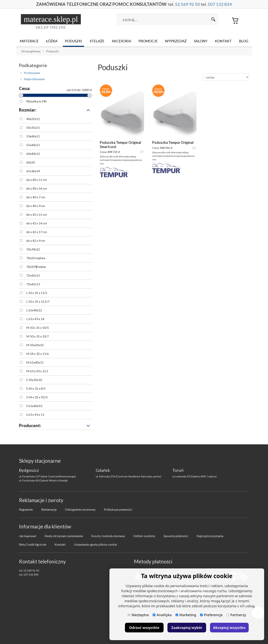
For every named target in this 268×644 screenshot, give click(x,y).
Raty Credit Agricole (33, 544)
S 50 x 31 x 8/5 (36, 388)
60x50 (31, 162)
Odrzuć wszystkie (144, 628)
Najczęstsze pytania (210, 536)
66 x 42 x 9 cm (36, 241)
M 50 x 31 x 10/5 (38, 328)
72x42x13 (33, 284)
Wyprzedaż (176, 41)
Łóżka (52, 41)
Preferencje (211, 615)
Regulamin (26, 509)
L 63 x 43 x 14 (35, 319)
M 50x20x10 (35, 345)
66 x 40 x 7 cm (36, 197)
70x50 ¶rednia (36, 267)
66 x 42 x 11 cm (37, 214)
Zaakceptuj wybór (187, 628)
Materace (29, 41)
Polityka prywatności (118, 509)
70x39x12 (33, 249)
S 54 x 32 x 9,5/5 (37, 397)
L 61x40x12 (34, 310)
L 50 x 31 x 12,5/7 (38, 301)
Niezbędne (138, 615)
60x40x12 (33, 154)
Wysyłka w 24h (36, 101)
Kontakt (223, 41)
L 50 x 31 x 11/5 (37, 293)
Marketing (186, 615)
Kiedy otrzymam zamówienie (64, 536)
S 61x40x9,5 (34, 406)
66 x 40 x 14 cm (37, 188)
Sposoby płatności (176, 536)
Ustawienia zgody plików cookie (95, 544)
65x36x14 (33, 171)
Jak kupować (28, 536)
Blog (244, 41)
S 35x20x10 (34, 380)
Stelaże (97, 41)
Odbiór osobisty (144, 536)
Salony (201, 41)
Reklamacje (49, 509)
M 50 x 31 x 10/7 (38, 336)
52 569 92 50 (187, 4)
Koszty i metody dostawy (108, 536)
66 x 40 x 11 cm (37, 180)
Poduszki (73, 41)
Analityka (162, 615)
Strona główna (31, 51)
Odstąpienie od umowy (80, 509)
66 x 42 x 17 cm (37, 232)
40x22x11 (33, 119)
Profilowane (30, 73)
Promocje (148, 41)
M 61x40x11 (35, 362)
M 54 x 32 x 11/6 (38, 354)
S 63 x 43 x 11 (35, 414)
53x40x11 (33, 136)
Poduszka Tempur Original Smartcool (120, 145)
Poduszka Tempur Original (173, 143)
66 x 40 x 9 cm (36, 206)
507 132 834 (220, 4)
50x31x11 (33, 127)
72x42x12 (33, 275)
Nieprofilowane (33, 79)
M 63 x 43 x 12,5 (37, 371)
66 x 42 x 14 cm (37, 223)
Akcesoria (121, 41)
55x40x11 (33, 145)
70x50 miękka (36, 258)
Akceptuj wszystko (229, 628)
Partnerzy (236, 615)
